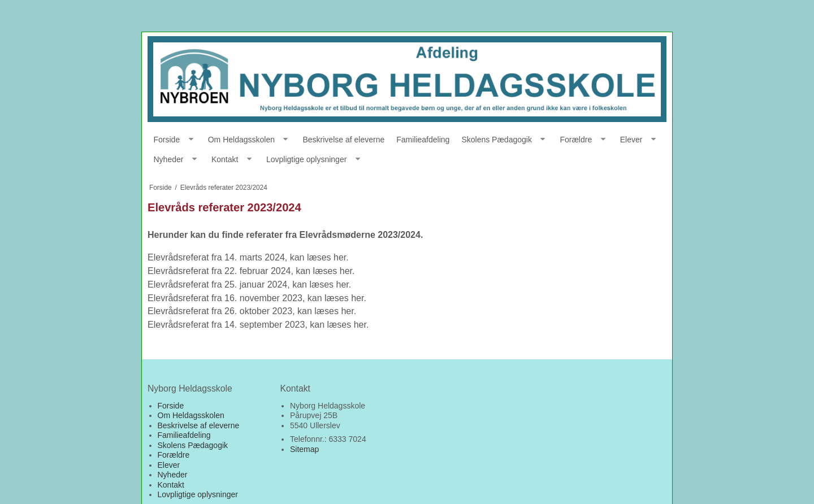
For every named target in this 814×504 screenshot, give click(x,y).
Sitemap (304, 449)
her (360, 325)
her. (341, 257)
